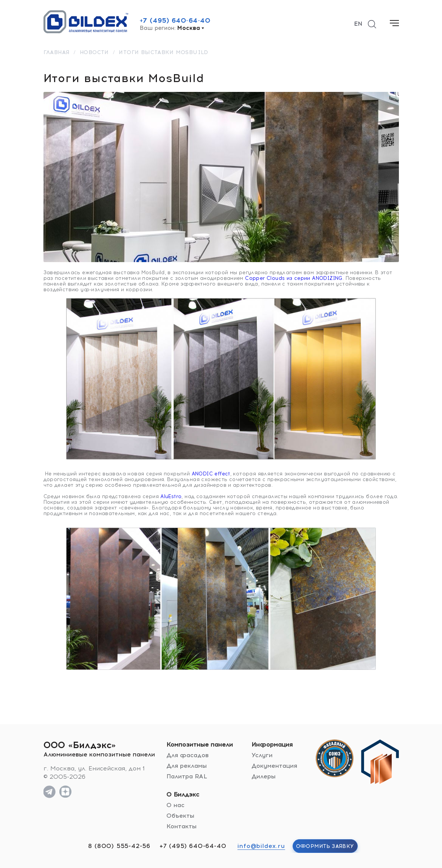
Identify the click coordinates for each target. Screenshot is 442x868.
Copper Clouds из (270, 278)
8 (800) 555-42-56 (119, 846)
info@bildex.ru (261, 846)
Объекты (180, 816)
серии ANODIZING (318, 278)
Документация (274, 766)
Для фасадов (188, 755)
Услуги (262, 755)
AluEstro (171, 496)
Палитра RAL (187, 776)
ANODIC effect (211, 474)
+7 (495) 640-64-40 (175, 20)
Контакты (181, 826)
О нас (175, 805)
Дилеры (264, 776)
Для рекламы (187, 766)
